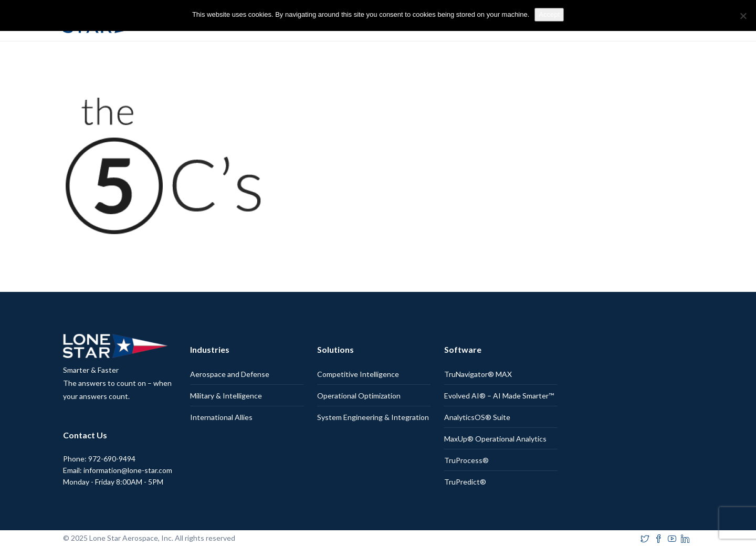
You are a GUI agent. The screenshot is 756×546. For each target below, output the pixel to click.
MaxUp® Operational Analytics (495, 439)
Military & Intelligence (226, 396)
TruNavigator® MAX (478, 374)
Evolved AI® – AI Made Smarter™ (499, 396)
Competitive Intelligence (358, 374)
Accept (549, 14)
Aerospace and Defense (230, 374)
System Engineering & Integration (373, 417)
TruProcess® (466, 460)
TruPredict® (465, 482)
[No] (743, 16)
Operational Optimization (359, 396)
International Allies (221, 417)
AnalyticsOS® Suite (477, 417)
